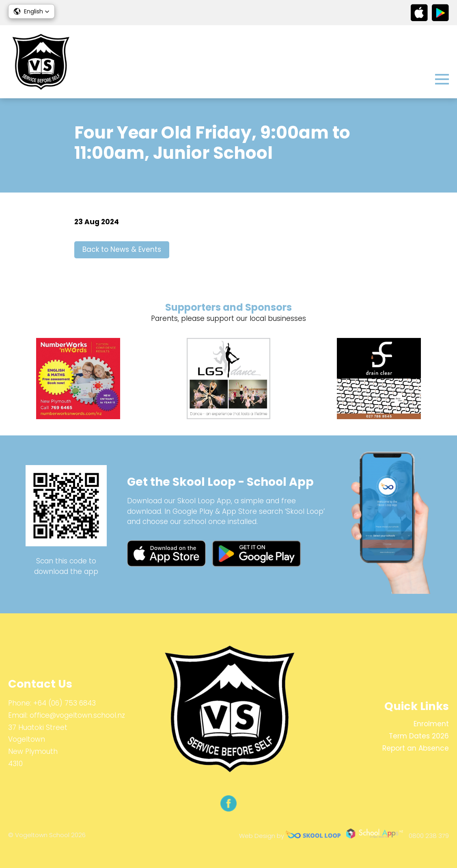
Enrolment (431, 724)
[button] (31, 11)
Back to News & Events (122, 249)
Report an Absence (416, 748)
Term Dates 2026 (419, 736)
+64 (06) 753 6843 (65, 703)
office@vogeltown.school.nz (77, 715)
